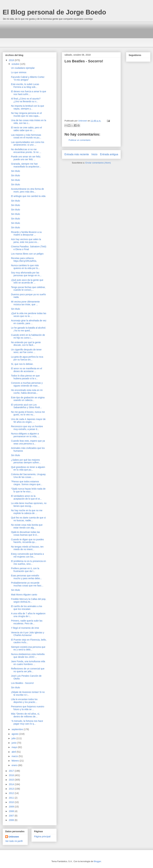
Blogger (97, 861)
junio (14, 743)
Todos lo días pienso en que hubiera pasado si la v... (25, 377)
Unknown (14, 837)
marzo (15, 756)
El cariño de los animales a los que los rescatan (27, 608)
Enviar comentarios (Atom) (98, 163)
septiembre (18, 729)
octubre (16, 64)
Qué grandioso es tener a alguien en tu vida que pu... (28, 468)
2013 (12, 789)
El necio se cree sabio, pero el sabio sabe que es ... (26, 129)
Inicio (94, 154)
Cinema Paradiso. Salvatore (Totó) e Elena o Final (29, 248)
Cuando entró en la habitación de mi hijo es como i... (28, 336)
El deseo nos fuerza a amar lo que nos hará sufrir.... (29, 93)
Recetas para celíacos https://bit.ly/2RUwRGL (24, 260)
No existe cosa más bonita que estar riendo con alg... (27, 526)
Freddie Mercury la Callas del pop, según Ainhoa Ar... (29, 600)
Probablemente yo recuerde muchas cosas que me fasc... (27, 584)
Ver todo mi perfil (14, 841)
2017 (12, 771)
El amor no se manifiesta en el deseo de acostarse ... (26, 370)
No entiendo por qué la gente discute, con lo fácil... (26, 344)
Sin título (15, 171)
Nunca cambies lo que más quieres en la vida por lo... (25, 267)
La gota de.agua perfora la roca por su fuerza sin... (27, 358)
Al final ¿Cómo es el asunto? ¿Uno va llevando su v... (26, 100)
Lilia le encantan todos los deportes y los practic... (24, 701)
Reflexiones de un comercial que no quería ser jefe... (28, 670)
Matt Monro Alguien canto (24, 595)
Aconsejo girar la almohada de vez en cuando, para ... (29, 322)
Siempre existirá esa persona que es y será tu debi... (28, 648)
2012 (12, 793)
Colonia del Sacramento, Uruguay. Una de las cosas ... (29, 476)
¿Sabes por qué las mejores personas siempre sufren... (26, 461)
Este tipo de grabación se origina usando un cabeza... (28, 399)
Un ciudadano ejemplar (23, 68)
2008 (12, 811)
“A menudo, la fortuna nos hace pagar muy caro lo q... (27, 722)
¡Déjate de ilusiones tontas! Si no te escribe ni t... (28, 693)
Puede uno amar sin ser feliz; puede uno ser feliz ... (26, 158)
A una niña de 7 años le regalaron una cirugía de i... (28, 615)
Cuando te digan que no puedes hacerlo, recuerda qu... (27, 541)
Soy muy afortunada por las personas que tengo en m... (26, 274)
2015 (12, 780)
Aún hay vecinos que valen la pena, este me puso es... (26, 241)
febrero (15, 761)
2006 (12, 820)
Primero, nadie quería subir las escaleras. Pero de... (27, 622)
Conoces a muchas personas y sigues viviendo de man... (27, 384)
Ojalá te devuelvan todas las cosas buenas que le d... (25, 533)
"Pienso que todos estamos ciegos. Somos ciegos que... (27, 483)
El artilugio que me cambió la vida (28, 196)
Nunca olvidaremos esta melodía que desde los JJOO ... (28, 656)
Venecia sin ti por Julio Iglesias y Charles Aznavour (28, 634)
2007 (12, 816)
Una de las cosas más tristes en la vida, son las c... (29, 122)
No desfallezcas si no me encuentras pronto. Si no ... (26, 151)
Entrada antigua (109, 154)
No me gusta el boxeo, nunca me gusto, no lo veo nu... (28, 413)
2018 (12, 60)
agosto (15, 734)
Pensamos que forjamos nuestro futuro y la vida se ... (28, 708)
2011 (12, 798)
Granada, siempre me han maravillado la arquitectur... (26, 165)
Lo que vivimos (19, 72)
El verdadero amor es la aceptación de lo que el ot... (26, 497)
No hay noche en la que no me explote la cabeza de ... (27, 512)
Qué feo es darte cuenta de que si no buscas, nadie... (28, 519)
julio (14, 738)
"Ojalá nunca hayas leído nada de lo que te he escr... (28, 490)
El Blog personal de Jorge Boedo (54, 12)
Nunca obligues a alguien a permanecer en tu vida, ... (25, 435)
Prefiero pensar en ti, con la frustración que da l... (25, 570)
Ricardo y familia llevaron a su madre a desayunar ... (26, 233)
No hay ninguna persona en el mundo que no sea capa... (26, 114)
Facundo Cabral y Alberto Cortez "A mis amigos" (28, 78)
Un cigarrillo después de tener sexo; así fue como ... (26, 351)
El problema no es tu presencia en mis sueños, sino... (28, 563)
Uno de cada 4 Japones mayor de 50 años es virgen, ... (28, 421)
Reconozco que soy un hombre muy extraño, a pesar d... (27, 428)
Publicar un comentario (80, 140)
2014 (12, 784)
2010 (12, 802)
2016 (12, 775)
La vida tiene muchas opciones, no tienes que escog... (29, 505)
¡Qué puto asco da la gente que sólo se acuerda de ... (27, 281)
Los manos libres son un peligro (27, 254)
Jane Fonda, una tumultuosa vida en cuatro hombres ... (28, 663)
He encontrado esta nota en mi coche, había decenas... (27, 391)
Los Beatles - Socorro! (22, 683)
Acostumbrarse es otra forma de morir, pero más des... (27, 190)
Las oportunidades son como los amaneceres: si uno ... (28, 144)
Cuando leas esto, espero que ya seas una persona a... (28, 442)
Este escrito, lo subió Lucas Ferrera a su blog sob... (25, 86)
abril (14, 752)
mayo (15, 747)
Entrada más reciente (77, 154)
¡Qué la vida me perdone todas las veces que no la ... (29, 315)
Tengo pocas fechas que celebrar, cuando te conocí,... (28, 289)
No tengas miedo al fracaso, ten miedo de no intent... (27, 548)
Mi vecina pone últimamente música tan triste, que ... (25, 303)
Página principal (42, 836)
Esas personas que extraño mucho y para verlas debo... (26, 577)
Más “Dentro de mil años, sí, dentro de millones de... (25, 715)
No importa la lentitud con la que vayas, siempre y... (28, 107)
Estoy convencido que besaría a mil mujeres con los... (27, 555)
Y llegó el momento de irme (25, 628)
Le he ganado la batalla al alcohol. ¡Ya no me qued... (29, 329)
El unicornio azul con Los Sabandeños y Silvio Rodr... (26, 406)
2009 (12, 807)
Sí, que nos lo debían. (22, 364)
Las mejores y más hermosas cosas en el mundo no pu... (26, 136)
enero (15, 765)
